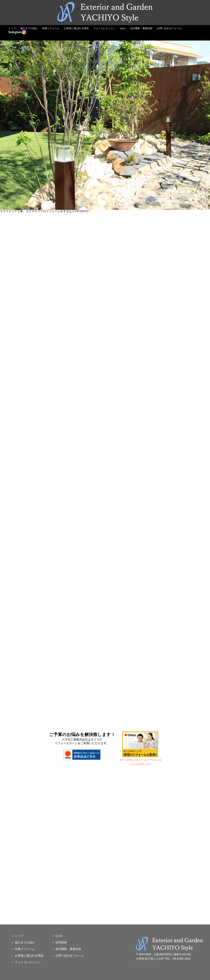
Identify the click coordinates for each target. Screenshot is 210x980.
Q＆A (59, 936)
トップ (12, 28)
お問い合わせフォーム (169, 28)
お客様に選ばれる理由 (76, 28)
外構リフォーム (51, 28)
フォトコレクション (104, 28)
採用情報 (61, 942)
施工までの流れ (29, 28)
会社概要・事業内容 (141, 28)
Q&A (123, 28)
